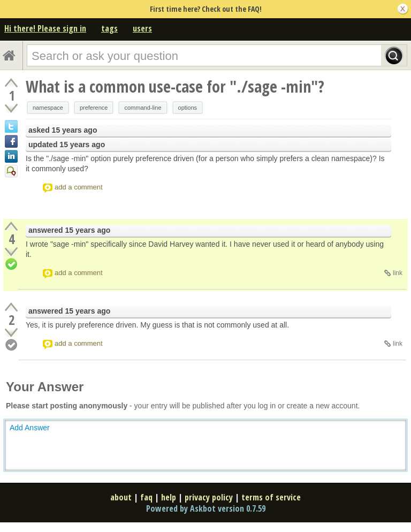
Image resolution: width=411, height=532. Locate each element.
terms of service (271, 497)
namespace (48, 108)
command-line (143, 108)
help (169, 497)
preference (94, 108)
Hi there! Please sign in (45, 28)
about (121, 497)
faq (146, 497)
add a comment (79, 187)
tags (109, 28)
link (398, 273)
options (188, 108)
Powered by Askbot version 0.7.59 (206, 508)
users (142, 28)
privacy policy (209, 497)
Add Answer (30, 428)
